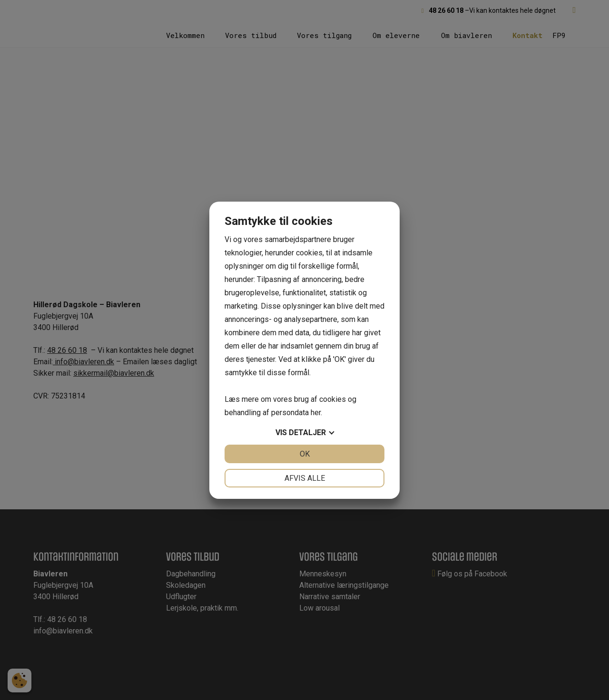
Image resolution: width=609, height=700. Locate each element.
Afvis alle (305, 478)
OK (305, 454)
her (316, 413)
